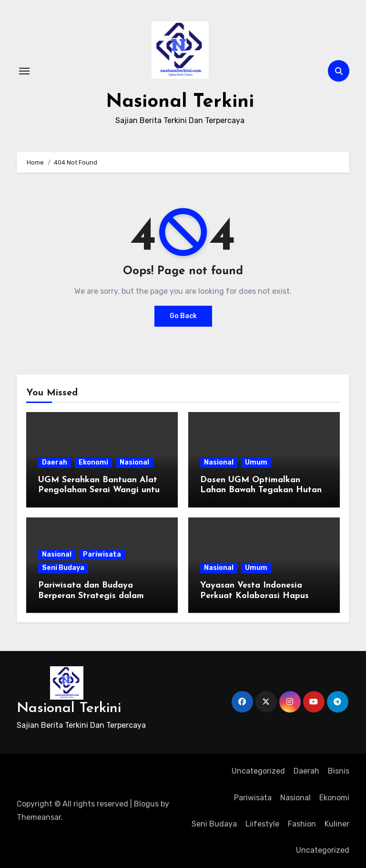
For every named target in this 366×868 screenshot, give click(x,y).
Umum (256, 462)
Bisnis (339, 770)
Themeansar (39, 817)
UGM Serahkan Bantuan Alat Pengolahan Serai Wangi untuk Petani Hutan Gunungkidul (101, 490)
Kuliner (337, 823)
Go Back (183, 315)
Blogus (146, 803)
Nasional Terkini (180, 102)
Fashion (302, 823)
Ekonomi (93, 462)
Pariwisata (102, 554)
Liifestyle (262, 823)
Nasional (134, 462)
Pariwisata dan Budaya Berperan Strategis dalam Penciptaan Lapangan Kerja (96, 595)
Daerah (55, 462)
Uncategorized (258, 770)
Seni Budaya (63, 567)
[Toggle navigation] (24, 71)
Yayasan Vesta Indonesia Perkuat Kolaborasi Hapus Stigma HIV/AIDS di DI (254, 595)
